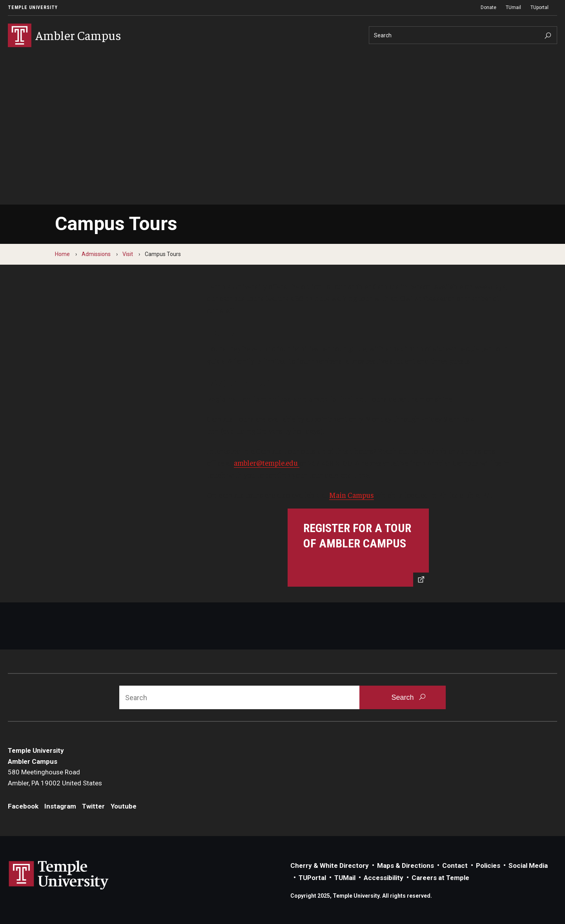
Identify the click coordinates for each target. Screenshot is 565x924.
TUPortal (312, 878)
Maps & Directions (406, 865)
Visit (128, 254)
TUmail (513, 7)
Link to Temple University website (59, 875)
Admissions (96, 254)
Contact (455, 865)
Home (62, 254)
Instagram (60, 806)
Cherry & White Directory (330, 865)
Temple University (33, 7)
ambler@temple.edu (267, 463)
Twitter (93, 806)
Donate (488, 7)
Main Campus (352, 495)
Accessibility (384, 878)
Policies (488, 865)
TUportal (539, 7)
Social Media (528, 865)
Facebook (23, 806)
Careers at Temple (440, 878)
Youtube (124, 806)
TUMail (345, 878)
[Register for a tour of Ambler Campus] (358, 548)
